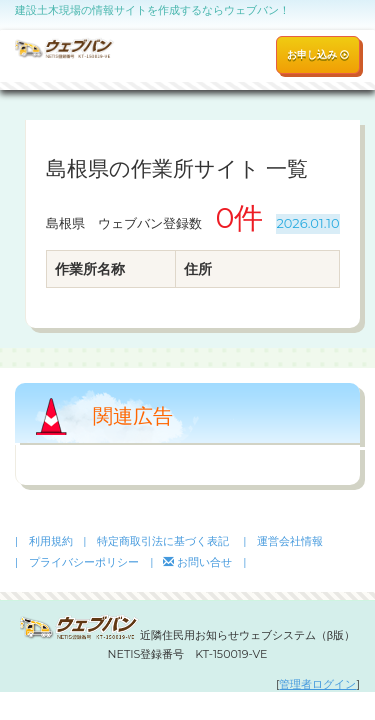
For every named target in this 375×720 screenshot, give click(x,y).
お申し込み (318, 54)
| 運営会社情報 (283, 541)
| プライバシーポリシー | (84, 562)
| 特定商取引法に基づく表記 (156, 541)
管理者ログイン (317, 684)
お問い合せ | (204, 562)
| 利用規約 (44, 541)
